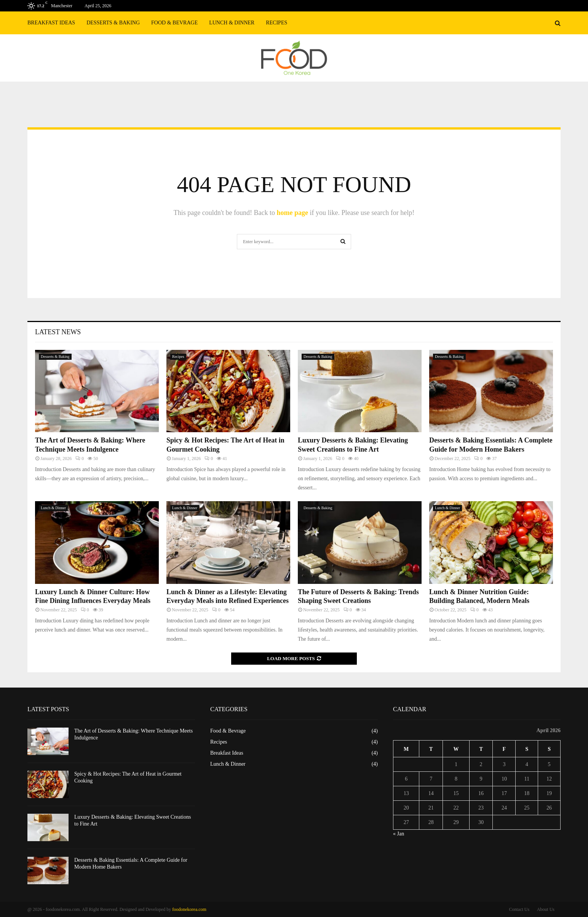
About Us (546, 909)
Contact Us (519, 909)
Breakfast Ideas (51, 23)
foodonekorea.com (189, 909)
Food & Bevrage (174, 23)
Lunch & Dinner (232, 23)
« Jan (399, 834)
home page (292, 213)
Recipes (276, 23)
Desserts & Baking (113, 23)
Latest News (58, 332)
